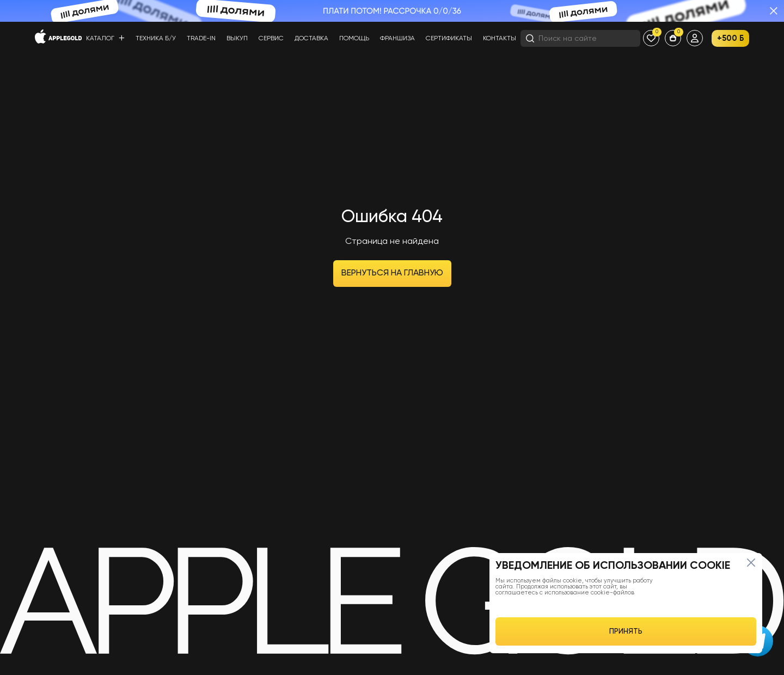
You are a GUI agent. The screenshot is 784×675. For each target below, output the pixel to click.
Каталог (105, 39)
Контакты (500, 39)
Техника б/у (156, 39)
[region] (626, 603)
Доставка (311, 39)
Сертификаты (449, 39)
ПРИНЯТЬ (626, 631)
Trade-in (201, 39)
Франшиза (397, 39)
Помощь (354, 39)
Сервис (271, 39)
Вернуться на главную (392, 273)
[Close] (751, 562)
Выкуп (237, 39)
